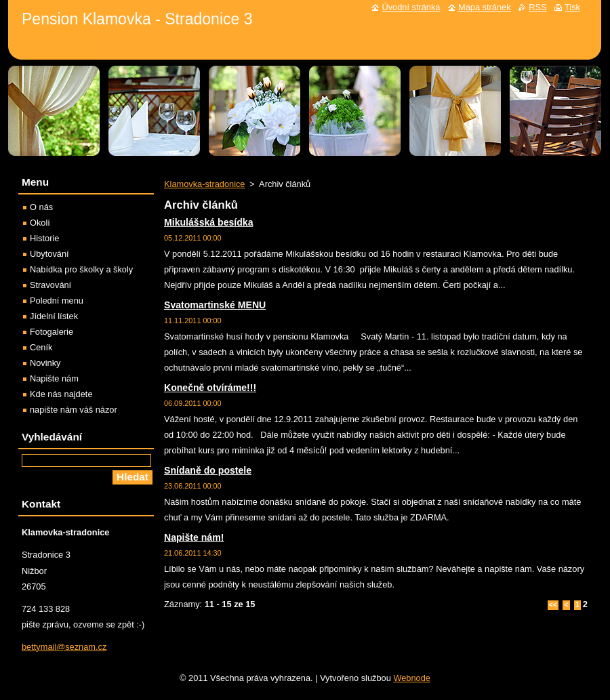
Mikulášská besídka (208, 222)
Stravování (50, 285)
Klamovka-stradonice (205, 184)
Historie (44, 238)
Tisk (572, 7)
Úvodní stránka (411, 7)
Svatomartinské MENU (215, 305)
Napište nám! (194, 537)
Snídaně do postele (208, 470)
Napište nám (54, 378)
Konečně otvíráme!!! (210, 388)
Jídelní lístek (54, 316)
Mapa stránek (485, 7)
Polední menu (57, 301)
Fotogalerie (52, 332)
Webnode (412, 678)
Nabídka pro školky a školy (81, 269)
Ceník (41, 347)
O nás (41, 207)
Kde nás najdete (61, 394)
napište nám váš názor (74, 410)
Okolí (40, 223)
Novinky (45, 363)
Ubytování (49, 254)
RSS (537, 7)
